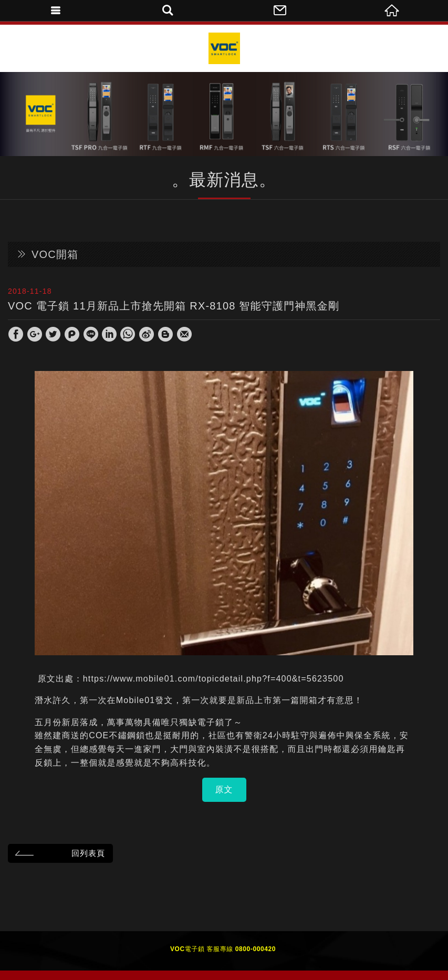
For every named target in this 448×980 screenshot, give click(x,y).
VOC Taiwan (224, 48)
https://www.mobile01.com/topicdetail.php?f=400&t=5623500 (213, 679)
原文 (224, 790)
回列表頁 (59, 853)
